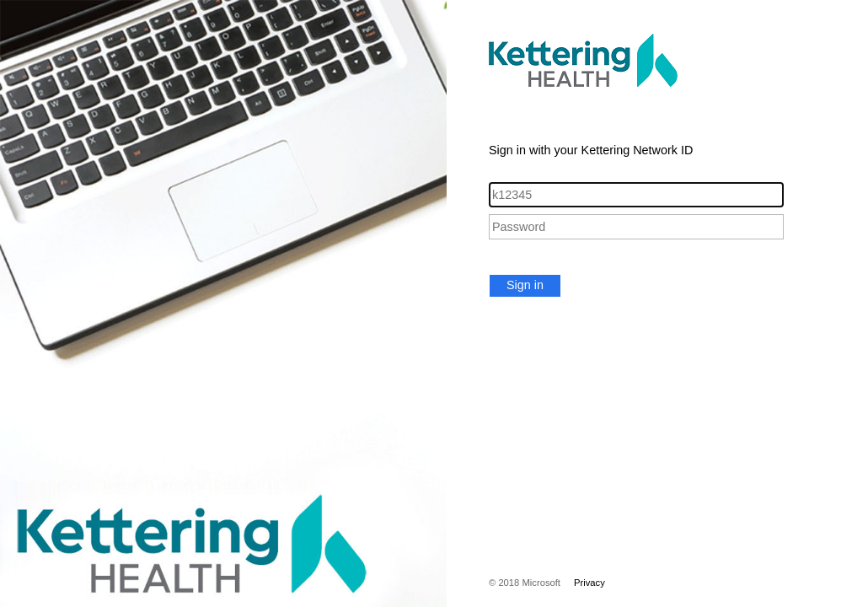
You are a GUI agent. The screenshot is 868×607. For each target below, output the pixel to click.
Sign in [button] (525, 285)
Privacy (589, 583)
